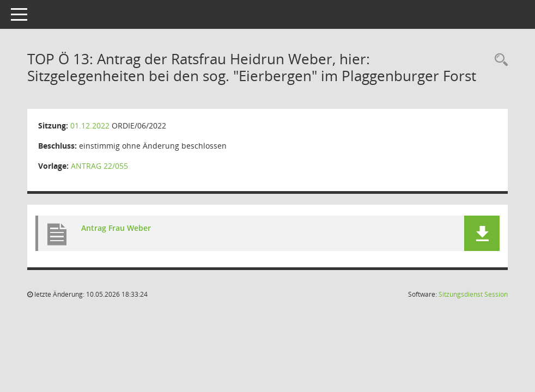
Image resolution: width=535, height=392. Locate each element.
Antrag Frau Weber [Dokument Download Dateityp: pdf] (116, 228)
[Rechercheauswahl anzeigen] (498, 60)
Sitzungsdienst (473, 294)
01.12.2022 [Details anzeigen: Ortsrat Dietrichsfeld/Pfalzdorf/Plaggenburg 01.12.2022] (90, 125)
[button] (482, 233)
